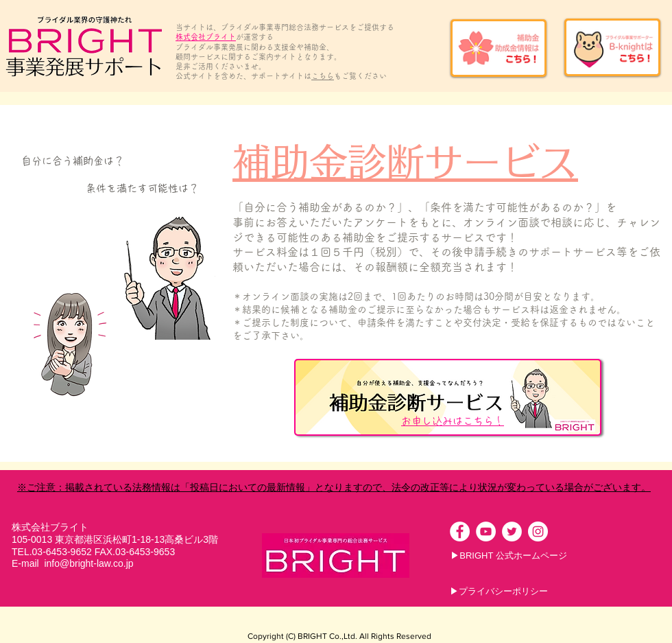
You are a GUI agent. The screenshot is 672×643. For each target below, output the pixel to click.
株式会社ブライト (206, 37)
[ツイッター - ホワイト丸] (512, 531)
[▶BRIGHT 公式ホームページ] (509, 556)
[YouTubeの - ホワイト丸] (486, 531)
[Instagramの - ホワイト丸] (538, 531)
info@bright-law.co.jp (88, 563)
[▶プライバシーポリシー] (499, 592)
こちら (323, 76)
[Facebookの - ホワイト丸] (460, 531)
